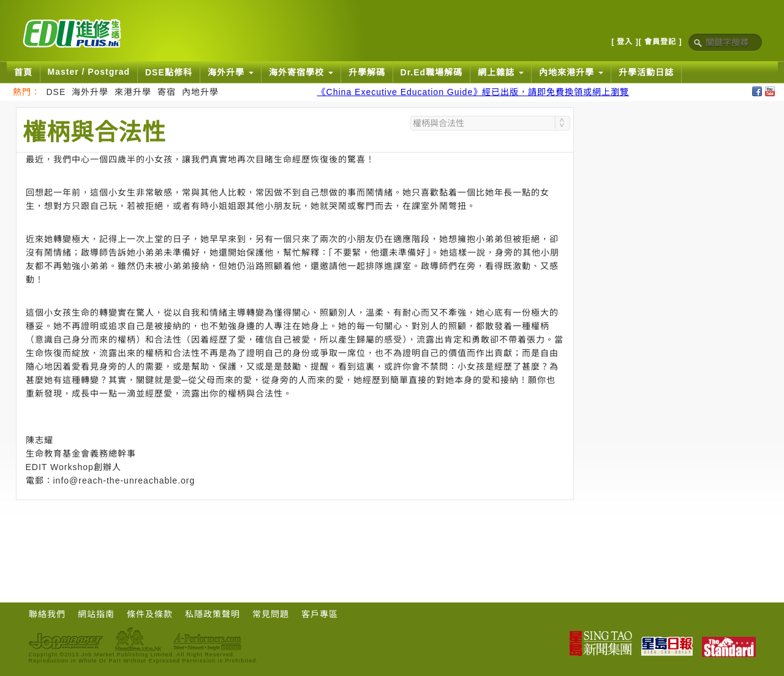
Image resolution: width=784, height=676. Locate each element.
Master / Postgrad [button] (89, 72)
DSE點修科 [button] (169, 72)
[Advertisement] (295, 534)
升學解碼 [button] (367, 72)
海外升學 (90, 92)
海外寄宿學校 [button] (301, 72)
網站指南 (96, 614)
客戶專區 (320, 614)
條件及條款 (150, 614)
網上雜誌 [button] (501, 72)
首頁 (23, 72)
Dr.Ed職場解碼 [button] (432, 72)
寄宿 (167, 92)
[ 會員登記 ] (661, 42)
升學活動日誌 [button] (646, 72)
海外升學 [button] (231, 72)
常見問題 (271, 614)
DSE (56, 92)
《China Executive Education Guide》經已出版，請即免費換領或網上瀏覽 (473, 92)
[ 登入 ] (625, 42)
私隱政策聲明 (213, 614)
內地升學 (200, 92)
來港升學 (133, 92)
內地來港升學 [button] (571, 72)
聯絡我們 (47, 614)
